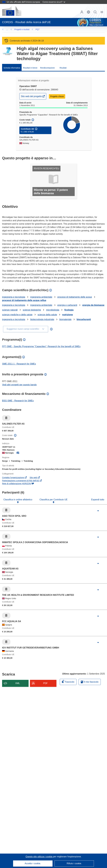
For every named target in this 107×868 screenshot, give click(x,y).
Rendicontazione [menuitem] (47, 68)
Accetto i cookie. (33, 863)
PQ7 (16, 29)
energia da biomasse (93, 305)
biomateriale (65, 319)
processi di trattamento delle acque (75, 297)
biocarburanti (84, 319)
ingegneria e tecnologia (14, 297)
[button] (88, 12)
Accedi (82, 12)
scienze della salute (47, 315)
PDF (45, 683)
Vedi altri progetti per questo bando (19, 385)
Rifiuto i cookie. (74, 863)
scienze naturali (10, 310)
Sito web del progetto (32, 97)
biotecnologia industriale (42, 319)
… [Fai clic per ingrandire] (7, 29)
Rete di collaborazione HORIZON (18, 484)
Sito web (35, 478)
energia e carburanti (67, 305)
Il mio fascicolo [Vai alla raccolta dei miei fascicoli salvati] (90, 682)
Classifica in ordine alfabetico (18, 500)
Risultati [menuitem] (63, 68)
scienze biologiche (32, 310)
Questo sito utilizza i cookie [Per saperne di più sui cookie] (39, 857)
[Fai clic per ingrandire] (98, 511)
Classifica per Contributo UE (54, 500)
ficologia (69, 310)
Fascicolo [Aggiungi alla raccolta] (68, 681)
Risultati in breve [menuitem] (30, 68)
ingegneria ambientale (41, 297)
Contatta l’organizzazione (15, 478)
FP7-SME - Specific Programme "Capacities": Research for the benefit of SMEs (41, 346)
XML (18, 683)
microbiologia (53, 310)
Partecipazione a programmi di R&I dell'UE (22, 481)
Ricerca (95, 12)
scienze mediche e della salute (17, 315)
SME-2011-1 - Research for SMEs (19, 364)
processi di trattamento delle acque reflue (24, 300)
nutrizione (67, 315)
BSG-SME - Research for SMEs (18, 401)
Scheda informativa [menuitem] (12, 68)
